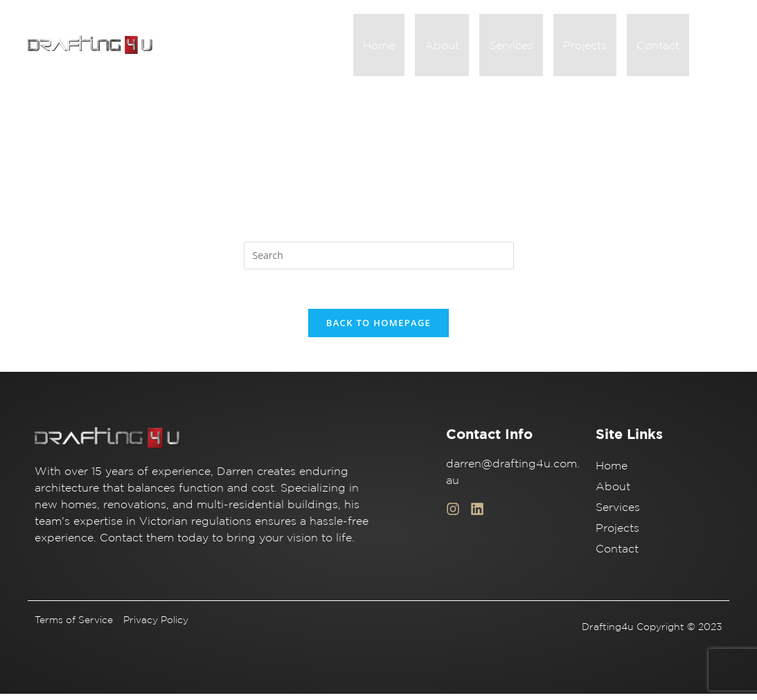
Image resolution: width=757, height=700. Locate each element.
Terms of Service (74, 626)
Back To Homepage (378, 329)
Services (525, 47)
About (461, 47)
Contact (661, 47)
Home (404, 47)
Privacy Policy (156, 626)
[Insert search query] (379, 260)
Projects (593, 47)
